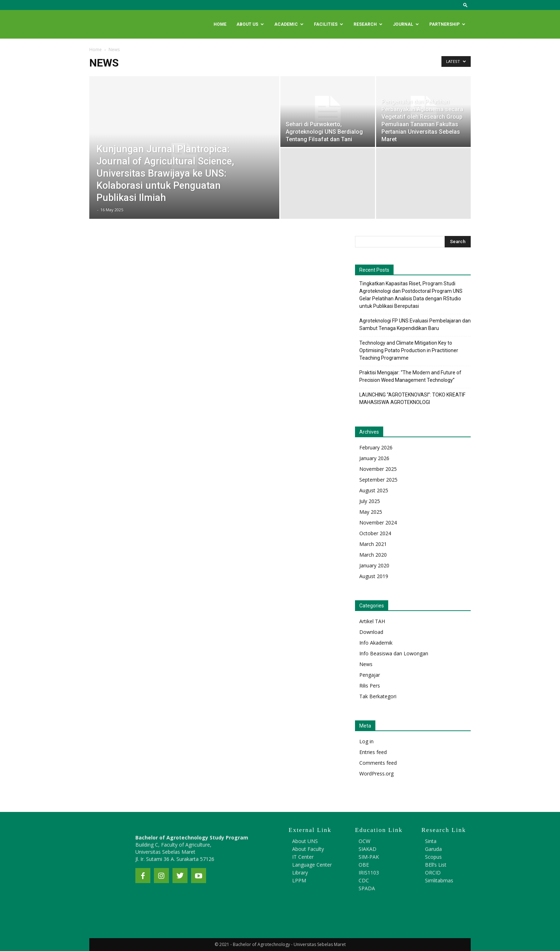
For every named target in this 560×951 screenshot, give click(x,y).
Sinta (431, 841)
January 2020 (374, 565)
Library (300, 873)
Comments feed (378, 763)
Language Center (312, 865)
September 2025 (378, 480)
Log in (366, 741)
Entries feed (373, 752)
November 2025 (378, 469)
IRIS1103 (369, 873)
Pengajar (370, 675)
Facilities (329, 24)
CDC (364, 880)
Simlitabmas (439, 880)
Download (371, 632)
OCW (364, 841)
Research (368, 24)
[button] (465, 5)
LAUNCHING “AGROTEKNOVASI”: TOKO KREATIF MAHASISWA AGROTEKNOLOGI (412, 398)
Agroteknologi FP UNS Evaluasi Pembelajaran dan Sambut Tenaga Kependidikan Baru (415, 324)
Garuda (433, 849)
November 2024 (378, 523)
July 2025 (370, 501)
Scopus (433, 857)
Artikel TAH (372, 621)
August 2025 (374, 490)
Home (220, 24)
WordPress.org (376, 773)
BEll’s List (436, 865)
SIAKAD (367, 849)
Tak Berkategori (378, 696)
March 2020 (373, 555)
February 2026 (376, 447)
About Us (250, 24)
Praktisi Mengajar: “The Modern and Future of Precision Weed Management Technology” (410, 376)
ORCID (433, 873)
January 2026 (374, 458)
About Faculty (308, 849)
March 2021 (373, 544)
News (366, 664)
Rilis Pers (370, 686)
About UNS (305, 841)
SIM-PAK (369, 857)
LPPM (299, 880)
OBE (364, 865)
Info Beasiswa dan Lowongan (394, 653)
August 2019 (374, 576)
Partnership (447, 24)
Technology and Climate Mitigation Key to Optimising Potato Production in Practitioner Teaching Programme (409, 350)
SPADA (367, 888)
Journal (406, 24)
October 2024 (375, 533)
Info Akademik (376, 643)
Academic (289, 24)
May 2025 (371, 512)
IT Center (303, 857)
